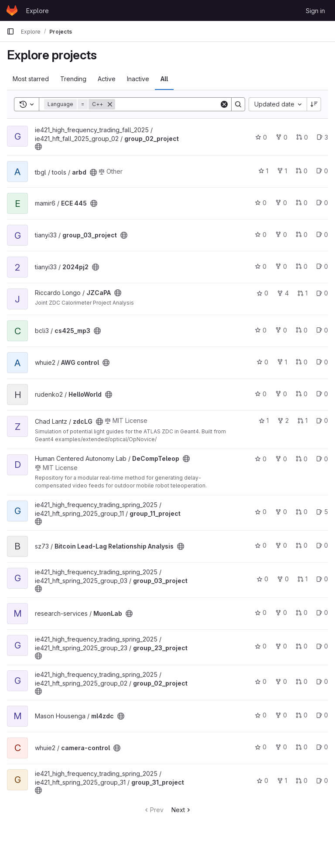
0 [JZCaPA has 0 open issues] (322, 293)
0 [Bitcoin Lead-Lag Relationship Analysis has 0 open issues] (322, 545)
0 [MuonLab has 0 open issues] (322, 612)
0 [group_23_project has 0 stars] (261, 646)
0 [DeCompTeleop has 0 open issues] (322, 459)
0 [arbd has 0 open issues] (322, 171)
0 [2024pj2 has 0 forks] (281, 266)
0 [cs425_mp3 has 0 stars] (261, 330)
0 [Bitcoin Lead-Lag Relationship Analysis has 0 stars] (261, 545)
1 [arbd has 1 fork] (282, 171)
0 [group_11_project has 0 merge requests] (302, 512)
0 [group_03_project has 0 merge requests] (302, 235)
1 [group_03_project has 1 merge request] (303, 579)
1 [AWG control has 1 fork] (282, 362)
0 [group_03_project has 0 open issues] (322, 235)
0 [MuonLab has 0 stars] (261, 612)
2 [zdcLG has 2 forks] (283, 420)
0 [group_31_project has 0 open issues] (322, 781)
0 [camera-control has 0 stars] (261, 747)
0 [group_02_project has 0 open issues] (322, 681)
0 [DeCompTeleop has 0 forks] (281, 459)
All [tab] (164, 79)
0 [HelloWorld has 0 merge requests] (302, 394)
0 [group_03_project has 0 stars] (261, 235)
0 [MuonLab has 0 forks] (281, 612)
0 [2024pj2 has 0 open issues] (322, 266)
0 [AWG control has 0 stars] (262, 362)
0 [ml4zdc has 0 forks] (281, 715)
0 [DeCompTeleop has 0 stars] (261, 459)
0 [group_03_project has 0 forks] (281, 235)
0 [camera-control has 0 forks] (281, 747)
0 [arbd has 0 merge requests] (302, 171)
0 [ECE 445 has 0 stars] (261, 203)
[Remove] (110, 104)
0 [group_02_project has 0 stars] (261, 137)
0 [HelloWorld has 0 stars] (261, 394)
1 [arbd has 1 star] (263, 171)
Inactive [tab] (138, 79)
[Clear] (224, 104)
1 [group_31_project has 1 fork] (282, 781)
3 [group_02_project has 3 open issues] (322, 137)
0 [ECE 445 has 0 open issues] (322, 203)
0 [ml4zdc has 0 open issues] (322, 715)
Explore (38, 11)
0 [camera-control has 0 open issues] (322, 747)
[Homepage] (12, 10)
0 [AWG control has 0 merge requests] (302, 362)
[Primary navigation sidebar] (10, 31)
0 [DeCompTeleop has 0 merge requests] (302, 459)
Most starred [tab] (31, 79)
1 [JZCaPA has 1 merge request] (303, 293)
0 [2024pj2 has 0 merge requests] (302, 266)
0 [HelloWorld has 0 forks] (281, 394)
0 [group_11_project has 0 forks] (281, 512)
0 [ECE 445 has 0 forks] (281, 203)
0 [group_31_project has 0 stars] (262, 781)
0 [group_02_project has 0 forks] (282, 137)
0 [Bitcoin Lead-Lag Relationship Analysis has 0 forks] (281, 545)
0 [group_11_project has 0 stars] (261, 512)
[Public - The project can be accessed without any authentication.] (38, 147)
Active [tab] (107, 79)
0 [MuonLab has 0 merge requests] (302, 612)
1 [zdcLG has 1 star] (264, 420)
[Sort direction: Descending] (314, 104)
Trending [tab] (73, 79)
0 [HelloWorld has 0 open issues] (322, 394)
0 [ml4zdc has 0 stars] (261, 715)
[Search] (169, 104)
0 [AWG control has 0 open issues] (322, 362)
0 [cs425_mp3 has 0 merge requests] (302, 330)
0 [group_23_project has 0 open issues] (322, 646)
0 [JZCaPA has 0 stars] (262, 293)
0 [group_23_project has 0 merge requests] (302, 646)
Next (182, 810)
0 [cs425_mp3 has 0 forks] (281, 330)
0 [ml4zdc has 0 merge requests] (302, 715)
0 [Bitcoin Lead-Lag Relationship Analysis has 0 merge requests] (302, 545)
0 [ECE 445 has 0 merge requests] (302, 203)
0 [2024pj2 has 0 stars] (261, 266)
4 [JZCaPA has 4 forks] (283, 293)
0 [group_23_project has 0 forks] (281, 646)
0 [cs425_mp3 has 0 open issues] (322, 330)
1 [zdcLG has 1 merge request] (303, 420)
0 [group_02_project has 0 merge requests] (302, 137)
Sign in (315, 11)
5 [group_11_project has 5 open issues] (322, 512)
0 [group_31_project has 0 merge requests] (302, 781)
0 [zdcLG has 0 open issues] (322, 420)
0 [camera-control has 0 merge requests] (302, 747)
